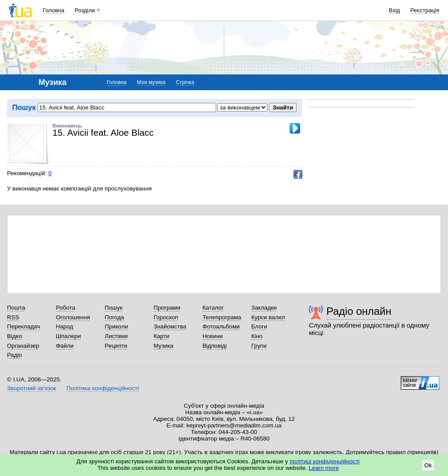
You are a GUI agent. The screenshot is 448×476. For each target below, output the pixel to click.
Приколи (116, 326)
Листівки (116, 336)
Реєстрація (425, 10)
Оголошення (73, 317)
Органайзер (23, 346)
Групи (259, 346)
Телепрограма (222, 317)
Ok (428, 465)
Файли (65, 346)
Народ (65, 326)
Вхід (395, 10)
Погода (114, 317)
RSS (13, 317)
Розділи (85, 10)
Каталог (213, 308)
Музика (163, 346)
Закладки (264, 308)
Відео (15, 336)
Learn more (324, 468)
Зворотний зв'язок (31, 388)
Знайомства (170, 326)
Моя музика (151, 82)
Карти (161, 336)
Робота (66, 308)
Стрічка (185, 82)
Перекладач (23, 326)
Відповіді (215, 346)
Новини (213, 336)
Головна (54, 10)
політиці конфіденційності (325, 461)
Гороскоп (166, 317)
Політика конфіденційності (103, 388)
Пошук (114, 308)
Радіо (14, 355)
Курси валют (268, 317)
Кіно (257, 336)
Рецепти (116, 346)
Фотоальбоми (221, 326)
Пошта (16, 308)
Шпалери (68, 336)
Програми (167, 308)
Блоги (259, 326)
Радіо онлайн (359, 311)
